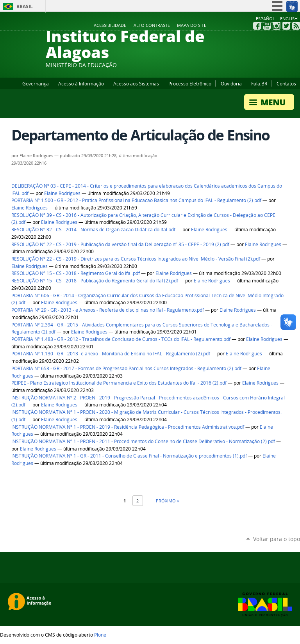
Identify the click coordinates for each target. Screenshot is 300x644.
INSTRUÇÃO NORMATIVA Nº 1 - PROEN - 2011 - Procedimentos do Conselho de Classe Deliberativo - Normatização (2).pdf (143, 441)
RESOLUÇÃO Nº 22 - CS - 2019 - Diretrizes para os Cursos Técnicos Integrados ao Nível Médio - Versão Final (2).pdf (136, 259)
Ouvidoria (231, 83)
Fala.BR (259, 83)
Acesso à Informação (81, 83)
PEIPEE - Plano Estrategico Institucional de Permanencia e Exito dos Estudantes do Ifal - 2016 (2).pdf (119, 383)
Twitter (286, 26)
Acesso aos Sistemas (136, 83)
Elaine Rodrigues (62, 193)
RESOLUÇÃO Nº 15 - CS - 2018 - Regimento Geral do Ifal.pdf (76, 273)
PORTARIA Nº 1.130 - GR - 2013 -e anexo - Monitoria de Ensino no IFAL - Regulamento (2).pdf (111, 354)
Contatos (286, 83)
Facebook (257, 26)
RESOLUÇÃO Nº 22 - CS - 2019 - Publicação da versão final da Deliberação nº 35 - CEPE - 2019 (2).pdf (120, 244)
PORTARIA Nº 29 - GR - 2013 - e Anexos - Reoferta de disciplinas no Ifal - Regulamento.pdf (108, 310)
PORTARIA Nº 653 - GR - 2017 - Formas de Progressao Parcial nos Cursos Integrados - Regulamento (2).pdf (126, 368)
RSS (296, 26)
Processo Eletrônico (190, 83)
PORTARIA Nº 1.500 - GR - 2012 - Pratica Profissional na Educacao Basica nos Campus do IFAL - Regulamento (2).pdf (136, 200)
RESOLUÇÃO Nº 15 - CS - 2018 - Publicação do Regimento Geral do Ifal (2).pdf (95, 281)
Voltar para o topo (277, 539)
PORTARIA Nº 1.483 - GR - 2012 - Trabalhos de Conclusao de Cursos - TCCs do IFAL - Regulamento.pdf (121, 339)
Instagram (277, 26)
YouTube (267, 26)
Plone (100, 635)
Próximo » (167, 501)
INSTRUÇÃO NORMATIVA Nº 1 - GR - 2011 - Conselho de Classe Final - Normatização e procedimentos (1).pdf (129, 456)
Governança (36, 83)
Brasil (25, 6)
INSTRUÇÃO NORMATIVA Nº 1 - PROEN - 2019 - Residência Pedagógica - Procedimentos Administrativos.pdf (128, 427)
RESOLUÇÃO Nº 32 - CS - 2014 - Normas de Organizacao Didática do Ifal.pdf (93, 230)
